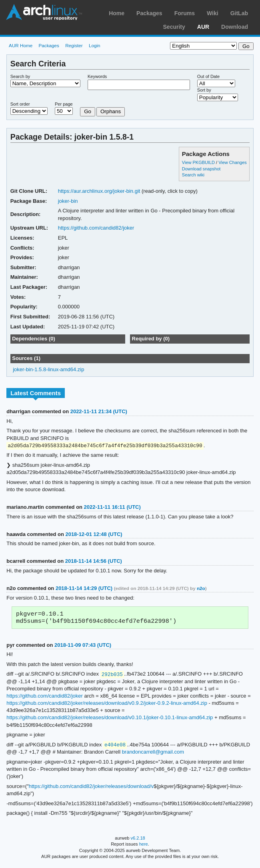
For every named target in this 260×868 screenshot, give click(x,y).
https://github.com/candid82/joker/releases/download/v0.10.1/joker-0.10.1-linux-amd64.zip (110, 720)
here (144, 847)
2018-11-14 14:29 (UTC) (84, 589)
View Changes (233, 162)
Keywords (97, 76)
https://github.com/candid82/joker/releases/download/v (91, 789)
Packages (149, 13)
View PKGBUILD (199, 162)
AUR (203, 27)
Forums (185, 13)
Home (117, 13)
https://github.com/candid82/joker (96, 228)
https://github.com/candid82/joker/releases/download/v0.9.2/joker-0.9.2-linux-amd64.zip (107, 705)
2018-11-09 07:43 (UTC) (83, 647)
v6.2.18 (138, 841)
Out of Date (208, 76)
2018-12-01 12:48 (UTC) (94, 535)
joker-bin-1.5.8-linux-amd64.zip (48, 369)
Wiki (213, 13)
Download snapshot (201, 169)
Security (174, 27)
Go (88, 111)
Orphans (111, 111)
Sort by (204, 90)
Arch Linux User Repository (44, 12)
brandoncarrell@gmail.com (153, 755)
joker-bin (68, 201)
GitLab (239, 13)
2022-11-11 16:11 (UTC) (112, 507)
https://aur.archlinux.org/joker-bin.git (99, 191)
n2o (201, 589)
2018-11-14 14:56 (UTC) (94, 561)
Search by (20, 76)
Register (74, 45)
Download (235, 27)
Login (95, 45)
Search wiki (193, 175)
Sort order (20, 104)
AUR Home (21, 45)
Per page (64, 104)
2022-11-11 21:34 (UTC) (99, 411)
